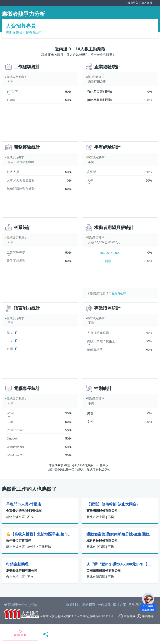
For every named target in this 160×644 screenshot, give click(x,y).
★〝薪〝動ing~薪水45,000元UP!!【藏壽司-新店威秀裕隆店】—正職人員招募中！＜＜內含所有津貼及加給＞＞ (120, 564)
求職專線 (127, 616)
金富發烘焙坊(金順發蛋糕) (24, 511)
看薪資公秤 (119, 293)
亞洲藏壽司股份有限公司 (104, 571)
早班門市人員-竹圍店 (24, 504)
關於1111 (73, 605)
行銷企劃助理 (17, 564)
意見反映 (135, 605)
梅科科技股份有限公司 (102, 541)
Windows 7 (14, 455)
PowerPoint (15, 430)
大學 (90, 180)
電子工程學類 (16, 261)
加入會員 (147, 3)
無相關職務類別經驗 (21, 189)
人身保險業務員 (98, 333)
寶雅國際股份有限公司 (102, 511)
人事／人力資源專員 (21, 180)
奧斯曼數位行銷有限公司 (24, 32)
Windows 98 (15, 447)
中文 (10, 341)
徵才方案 (120, 605)
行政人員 (13, 172)
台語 (10, 349)
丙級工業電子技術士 (101, 341)
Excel (11, 422)
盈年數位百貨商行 (19, 541)
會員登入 (133, 3)
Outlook (12, 438)
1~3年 (11, 100)
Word (10, 413)
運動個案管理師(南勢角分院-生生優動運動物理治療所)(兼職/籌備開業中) (120, 534)
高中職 (92, 172)
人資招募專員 (21, 26)
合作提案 (104, 605)
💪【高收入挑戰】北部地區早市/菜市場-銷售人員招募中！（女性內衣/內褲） (40, 534)
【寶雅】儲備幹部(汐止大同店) (112, 504)
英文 (10, 333)
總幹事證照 (95, 350)
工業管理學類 (16, 252)
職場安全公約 (21, 605)
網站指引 (89, 605)
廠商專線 (145, 616)
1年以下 (12, 92)
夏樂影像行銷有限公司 (22, 571)
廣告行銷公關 (97, 81)
